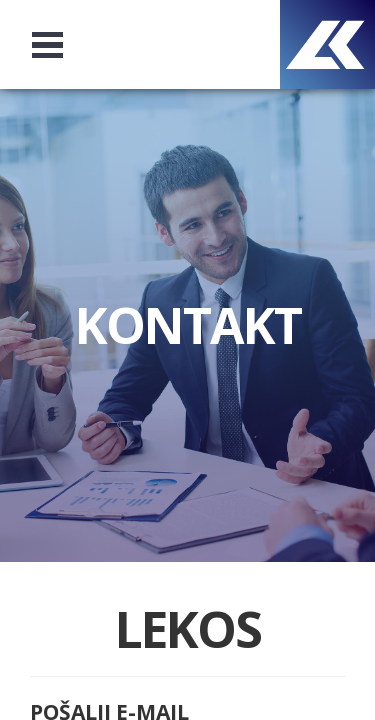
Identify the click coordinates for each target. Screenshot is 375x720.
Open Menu (56, 45)
